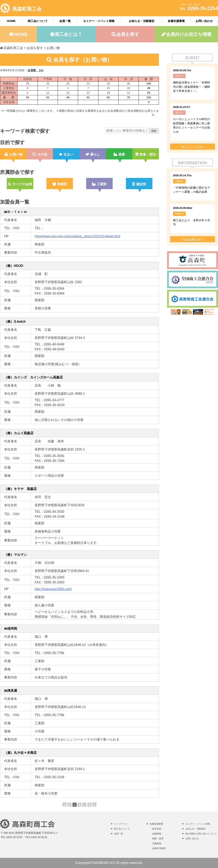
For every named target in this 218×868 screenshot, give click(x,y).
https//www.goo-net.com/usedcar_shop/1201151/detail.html (77, 236)
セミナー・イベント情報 (99, 21)
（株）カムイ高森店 (19, 433)
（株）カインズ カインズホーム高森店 (33, 377)
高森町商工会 (27, 9)
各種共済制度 (159, 848)
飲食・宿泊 (148, 154)
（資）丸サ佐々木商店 (20, 753)
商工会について (38, 21)
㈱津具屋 (11, 691)
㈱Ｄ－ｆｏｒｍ (19, 212)
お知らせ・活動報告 (142, 21)
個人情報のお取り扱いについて (201, 834)
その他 (42, 154)
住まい (68, 154)
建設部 (141, 184)
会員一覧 (65, 21)
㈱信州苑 (11, 629)
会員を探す (128, 34)
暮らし (95, 154)
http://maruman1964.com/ (53, 589)
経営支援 (157, 829)
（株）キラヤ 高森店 (20, 489)
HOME (11, 21)
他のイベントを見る (192, 147)
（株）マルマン (15, 555)
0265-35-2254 (203, 8)
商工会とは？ (68, 34)
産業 (122, 154)
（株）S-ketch (15, 322)
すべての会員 (22, 184)
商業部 (62, 184)
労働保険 (157, 843)
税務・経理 (158, 838)
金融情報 (157, 834)
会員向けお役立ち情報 (189, 34)
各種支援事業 (176, 21)
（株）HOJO (14, 266)
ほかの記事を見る (192, 239)
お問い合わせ (204, 21)
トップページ (121, 824)
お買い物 (16, 154)
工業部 (102, 184)
